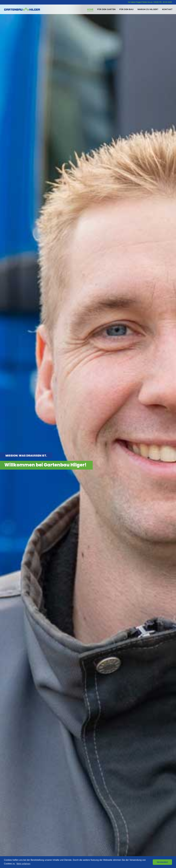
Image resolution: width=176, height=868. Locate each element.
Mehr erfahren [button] (23, 864)
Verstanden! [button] (162, 862)
